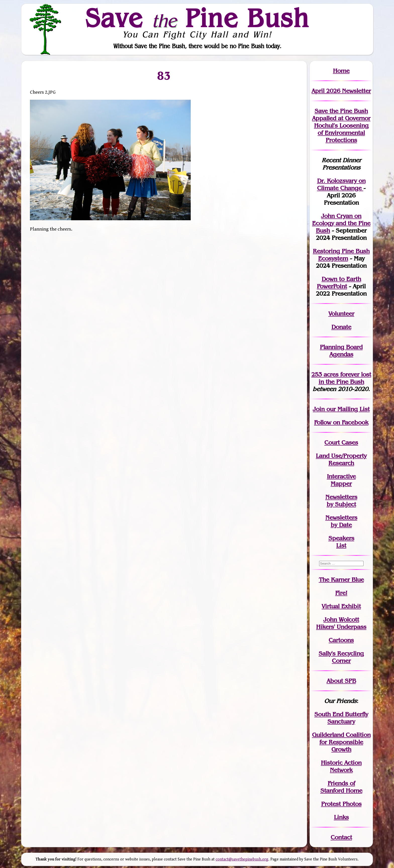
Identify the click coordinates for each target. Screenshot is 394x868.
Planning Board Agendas (341, 351)
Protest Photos (341, 804)
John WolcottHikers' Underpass (341, 623)
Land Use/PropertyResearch (341, 459)
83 (164, 75)
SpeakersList (341, 542)
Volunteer (341, 314)
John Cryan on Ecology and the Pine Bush (341, 223)
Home (341, 71)
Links (341, 817)
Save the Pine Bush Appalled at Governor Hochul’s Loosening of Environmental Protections (341, 125)
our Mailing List (347, 409)
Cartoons (341, 640)
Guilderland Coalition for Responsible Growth (341, 742)
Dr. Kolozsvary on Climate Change (341, 184)
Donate (341, 327)
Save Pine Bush (197, 18)
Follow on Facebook (341, 422)
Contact (341, 837)
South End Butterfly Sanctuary (341, 718)
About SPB (341, 681)
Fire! (341, 593)
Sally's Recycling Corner (341, 657)
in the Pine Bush (345, 378)
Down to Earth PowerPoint (339, 283)
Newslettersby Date (341, 521)
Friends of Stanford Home (341, 787)
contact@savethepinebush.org (242, 859)
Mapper (341, 484)
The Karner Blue (341, 580)
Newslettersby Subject (341, 501)
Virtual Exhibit (341, 606)
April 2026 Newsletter (341, 91)
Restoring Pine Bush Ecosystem (341, 255)
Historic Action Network (341, 766)
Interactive (341, 476)
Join (319, 409)
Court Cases (341, 442)
